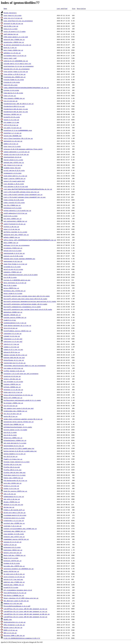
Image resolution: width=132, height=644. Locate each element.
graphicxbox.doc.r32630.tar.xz (15, 411)
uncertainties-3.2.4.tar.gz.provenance (19, 66)
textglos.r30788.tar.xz (13, 114)
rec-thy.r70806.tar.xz (12, 205)
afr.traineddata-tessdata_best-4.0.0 (18, 590)
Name (5, 9)
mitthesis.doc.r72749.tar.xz (15, 291)
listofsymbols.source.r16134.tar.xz (17, 331)
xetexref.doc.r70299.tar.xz (14, 39)
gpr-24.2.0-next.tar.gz (13, 414)
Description (81, 9)
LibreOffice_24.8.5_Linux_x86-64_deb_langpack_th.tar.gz (25, 617)
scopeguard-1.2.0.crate (13, 173)
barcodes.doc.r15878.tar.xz (14, 566)
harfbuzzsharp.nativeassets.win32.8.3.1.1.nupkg (22, 400)
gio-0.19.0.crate (10, 435)
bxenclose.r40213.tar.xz (13, 550)
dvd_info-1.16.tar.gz (12, 499)
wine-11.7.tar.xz (10, 47)
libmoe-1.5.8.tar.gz (11, 347)
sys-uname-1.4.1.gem (11, 122)
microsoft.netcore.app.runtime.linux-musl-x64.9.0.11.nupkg (27, 296)
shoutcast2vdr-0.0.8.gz (13, 157)
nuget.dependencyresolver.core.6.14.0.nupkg (21, 275)
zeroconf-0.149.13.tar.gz (13, 23)
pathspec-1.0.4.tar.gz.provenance (17, 245)
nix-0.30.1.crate (10, 277)
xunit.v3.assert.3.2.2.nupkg (15, 31)
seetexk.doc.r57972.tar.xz (14, 162)
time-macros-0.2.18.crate (13, 93)
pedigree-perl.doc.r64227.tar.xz (16, 235)
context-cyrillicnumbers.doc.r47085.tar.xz (20, 529)
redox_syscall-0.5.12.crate (14, 203)
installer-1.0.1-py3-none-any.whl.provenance (21, 374)
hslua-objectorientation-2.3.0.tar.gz (18, 395)
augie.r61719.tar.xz (11, 571)
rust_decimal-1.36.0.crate (14, 184)
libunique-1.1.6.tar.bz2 (13, 339)
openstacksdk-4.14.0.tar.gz (14, 253)
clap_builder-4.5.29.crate (14, 534)
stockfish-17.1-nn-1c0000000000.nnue (18, 130)
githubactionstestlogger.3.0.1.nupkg (18, 427)
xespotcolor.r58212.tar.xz (14, 42)
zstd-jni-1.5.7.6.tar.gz (13, 18)
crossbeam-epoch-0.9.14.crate (15, 515)
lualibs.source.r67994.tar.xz (15, 317)
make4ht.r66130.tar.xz (12, 315)
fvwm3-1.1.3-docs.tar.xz (13, 459)
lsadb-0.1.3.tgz (10, 320)
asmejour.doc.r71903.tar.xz (14, 582)
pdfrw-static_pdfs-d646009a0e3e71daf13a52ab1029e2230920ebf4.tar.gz (30, 240)
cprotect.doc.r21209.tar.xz (14, 523)
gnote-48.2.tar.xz (11, 416)
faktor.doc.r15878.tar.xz (13, 478)
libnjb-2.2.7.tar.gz (11, 344)
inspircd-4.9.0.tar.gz (12, 376)
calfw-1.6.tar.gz (10, 545)
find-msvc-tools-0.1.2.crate (15, 475)
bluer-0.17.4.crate (11, 558)
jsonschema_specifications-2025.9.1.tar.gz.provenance (25, 366)
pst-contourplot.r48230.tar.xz (15, 221)
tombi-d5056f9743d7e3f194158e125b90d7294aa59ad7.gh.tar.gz (26, 88)
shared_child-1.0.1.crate (13, 160)
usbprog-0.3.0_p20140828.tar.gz (16, 61)
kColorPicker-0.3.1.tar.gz (14, 360)
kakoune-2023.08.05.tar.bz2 (14, 358)
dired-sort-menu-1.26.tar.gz (15, 513)
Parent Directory (10, 13)
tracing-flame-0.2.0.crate (14, 80)
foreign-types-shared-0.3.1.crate (17, 462)
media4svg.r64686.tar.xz (13, 312)
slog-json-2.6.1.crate (12, 146)
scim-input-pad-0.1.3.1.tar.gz (15, 176)
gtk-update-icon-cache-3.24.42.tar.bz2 (19, 408)
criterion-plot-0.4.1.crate (14, 518)
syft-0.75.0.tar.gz (11, 125)
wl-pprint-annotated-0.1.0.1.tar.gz (17, 45)
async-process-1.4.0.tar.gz (14, 577)
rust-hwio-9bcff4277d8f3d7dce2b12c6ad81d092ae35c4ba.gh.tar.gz (28, 189)
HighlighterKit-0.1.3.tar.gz (15, 622)
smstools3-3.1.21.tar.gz (13, 141)
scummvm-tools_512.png (12, 168)
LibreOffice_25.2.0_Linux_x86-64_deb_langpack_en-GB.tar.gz (27, 614)
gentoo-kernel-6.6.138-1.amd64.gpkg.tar (19, 448)
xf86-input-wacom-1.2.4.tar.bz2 (16, 37)
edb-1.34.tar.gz (10, 494)
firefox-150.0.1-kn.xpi (13, 470)
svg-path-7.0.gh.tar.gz (13, 128)
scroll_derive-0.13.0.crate (14, 170)
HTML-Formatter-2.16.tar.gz (14, 625)
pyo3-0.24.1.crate (11, 216)
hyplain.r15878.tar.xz (12, 384)
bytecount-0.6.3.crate (12, 547)
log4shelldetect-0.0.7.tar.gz (15, 323)
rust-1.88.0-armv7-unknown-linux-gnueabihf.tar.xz (23, 194)
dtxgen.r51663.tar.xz (12, 502)
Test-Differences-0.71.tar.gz (15, 593)
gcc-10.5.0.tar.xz (11, 456)
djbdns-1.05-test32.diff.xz (14, 510)
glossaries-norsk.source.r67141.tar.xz (19, 422)
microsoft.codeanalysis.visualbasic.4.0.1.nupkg (22, 307)
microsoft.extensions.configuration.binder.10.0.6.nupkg (25, 304)
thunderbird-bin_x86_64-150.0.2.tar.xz (19, 104)
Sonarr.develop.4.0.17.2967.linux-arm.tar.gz (21, 598)
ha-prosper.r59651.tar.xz (13, 403)
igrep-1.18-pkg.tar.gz (12, 379)
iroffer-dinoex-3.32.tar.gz (14, 371)
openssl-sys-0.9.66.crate (13, 256)
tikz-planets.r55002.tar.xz (14, 98)
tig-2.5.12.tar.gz (11, 101)
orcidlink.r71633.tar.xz (13, 248)
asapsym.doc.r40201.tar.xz (14, 585)
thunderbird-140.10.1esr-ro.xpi (16, 109)
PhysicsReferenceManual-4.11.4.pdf (17, 606)
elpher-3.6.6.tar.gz (11, 488)
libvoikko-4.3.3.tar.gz (13, 333)
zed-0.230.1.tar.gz (11, 26)
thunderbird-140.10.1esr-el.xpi (16, 112)
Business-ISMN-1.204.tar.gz (14, 635)
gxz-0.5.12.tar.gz (11, 406)
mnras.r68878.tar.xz (11, 288)
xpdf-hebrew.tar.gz (11, 34)
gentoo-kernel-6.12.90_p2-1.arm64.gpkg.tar (20, 451)
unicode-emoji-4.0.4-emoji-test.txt (17, 64)
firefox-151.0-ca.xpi (12, 467)
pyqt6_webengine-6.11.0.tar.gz (15, 213)
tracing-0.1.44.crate (12, 82)
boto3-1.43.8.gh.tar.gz (13, 553)
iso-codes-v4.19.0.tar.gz (13, 368)
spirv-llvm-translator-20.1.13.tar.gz (18, 138)
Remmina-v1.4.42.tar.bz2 (13, 603)
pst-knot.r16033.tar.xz (13, 219)
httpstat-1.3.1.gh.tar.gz (13, 390)
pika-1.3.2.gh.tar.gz (12, 229)
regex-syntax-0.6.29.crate (14, 200)
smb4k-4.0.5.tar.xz (11, 144)
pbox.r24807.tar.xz (11, 243)
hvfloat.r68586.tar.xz (12, 387)
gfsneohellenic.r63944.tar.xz (15, 440)
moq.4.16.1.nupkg (10, 285)
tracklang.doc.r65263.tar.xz (15, 77)
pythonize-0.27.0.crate (13, 208)
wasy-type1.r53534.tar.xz (13, 50)
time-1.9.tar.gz (10, 96)
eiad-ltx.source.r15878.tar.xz (15, 491)
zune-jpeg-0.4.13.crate (13, 15)
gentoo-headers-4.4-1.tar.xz (15, 454)
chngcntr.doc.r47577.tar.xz (14, 537)
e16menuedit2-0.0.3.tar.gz (14, 496)
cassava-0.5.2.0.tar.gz (13, 542)
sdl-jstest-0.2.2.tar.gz (13, 165)
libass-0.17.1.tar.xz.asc (13, 349)
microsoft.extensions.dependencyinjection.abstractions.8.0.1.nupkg (30, 301)
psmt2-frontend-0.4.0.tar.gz (15, 224)
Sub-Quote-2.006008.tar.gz (14, 595)
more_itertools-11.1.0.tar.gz (15, 283)
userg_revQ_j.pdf (10, 58)
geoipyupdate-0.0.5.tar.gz (14, 446)
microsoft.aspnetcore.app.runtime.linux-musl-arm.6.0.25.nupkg (28, 309)
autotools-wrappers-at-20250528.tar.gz (19, 569)
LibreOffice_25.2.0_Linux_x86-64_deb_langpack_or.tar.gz (25, 611)
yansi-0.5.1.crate (11, 29)
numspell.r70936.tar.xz (13, 272)
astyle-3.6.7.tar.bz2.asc (13, 579)
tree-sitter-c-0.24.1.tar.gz (15, 74)
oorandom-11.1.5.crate (12, 267)
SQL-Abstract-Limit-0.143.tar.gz (16, 601)
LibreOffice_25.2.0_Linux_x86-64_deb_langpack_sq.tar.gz (25, 609)
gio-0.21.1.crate (10, 432)
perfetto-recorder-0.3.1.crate (15, 232)
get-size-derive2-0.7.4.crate (15, 443)
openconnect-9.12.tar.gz (13, 261)
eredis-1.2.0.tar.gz (11, 486)
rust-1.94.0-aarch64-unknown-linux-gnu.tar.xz (21, 192)
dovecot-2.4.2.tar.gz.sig (13, 505)
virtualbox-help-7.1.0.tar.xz (15, 56)
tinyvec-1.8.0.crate (11, 90)
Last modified (62, 9)
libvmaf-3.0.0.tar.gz (12, 336)
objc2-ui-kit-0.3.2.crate (13, 269)
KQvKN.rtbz (8, 619)
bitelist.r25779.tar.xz (13, 561)
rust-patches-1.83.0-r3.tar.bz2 (16, 186)
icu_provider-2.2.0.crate (13, 382)
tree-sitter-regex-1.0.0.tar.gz (16, 72)
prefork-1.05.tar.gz (11, 227)
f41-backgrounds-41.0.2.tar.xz (15, 480)
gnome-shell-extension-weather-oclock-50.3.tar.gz (23, 419)
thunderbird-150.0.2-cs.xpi (14, 106)
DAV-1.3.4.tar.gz (10, 633)
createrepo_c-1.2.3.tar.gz (14, 521)
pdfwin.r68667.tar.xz (12, 237)
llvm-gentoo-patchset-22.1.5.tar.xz (17, 325)
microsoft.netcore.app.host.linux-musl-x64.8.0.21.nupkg (25, 299)
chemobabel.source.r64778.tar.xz (16, 539)
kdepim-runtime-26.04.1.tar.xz (15, 355)
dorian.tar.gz (9, 507)
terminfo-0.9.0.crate (12, 117)
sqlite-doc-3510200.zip (13, 136)
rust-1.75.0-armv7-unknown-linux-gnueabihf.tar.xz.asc (25, 197)
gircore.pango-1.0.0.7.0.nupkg (15, 430)
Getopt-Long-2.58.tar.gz (13, 627)
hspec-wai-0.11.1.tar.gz (13, 392)
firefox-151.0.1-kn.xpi (13, 464)
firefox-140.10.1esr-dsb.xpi (15, 472)
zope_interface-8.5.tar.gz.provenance (18, 21)
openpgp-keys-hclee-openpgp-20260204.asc (19, 259)
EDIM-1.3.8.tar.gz (11, 630)
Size (74, 9)
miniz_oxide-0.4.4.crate (13, 293)
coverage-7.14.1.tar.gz (13, 526)
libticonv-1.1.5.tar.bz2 (13, 341)
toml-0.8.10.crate (11, 85)
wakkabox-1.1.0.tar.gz (12, 53)
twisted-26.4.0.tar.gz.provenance (17, 69)
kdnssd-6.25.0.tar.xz (12, 352)
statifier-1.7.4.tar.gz (13, 133)
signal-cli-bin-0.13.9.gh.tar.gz (16, 154)
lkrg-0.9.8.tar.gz (11, 328)
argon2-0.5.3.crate (11, 587)
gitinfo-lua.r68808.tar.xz (14, 424)
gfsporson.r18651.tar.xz (13, 438)
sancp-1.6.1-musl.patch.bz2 (14, 181)
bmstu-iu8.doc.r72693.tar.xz (15, 555)
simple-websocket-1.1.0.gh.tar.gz (17, 152)
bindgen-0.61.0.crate (12, 563)
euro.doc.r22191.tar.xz (13, 483)
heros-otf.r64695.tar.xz (13, 398)
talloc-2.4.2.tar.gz (11, 120)
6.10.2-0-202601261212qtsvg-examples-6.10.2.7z (22, 638)
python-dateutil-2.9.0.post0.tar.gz (17, 211)
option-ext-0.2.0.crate (13, 251)
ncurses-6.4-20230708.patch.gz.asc (17, 280)
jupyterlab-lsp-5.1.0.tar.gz (15, 363)
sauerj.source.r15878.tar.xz (15, 178)
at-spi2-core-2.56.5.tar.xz (14, 574)
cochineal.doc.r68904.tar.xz (15, 531)
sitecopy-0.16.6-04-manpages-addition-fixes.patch (23, 149)
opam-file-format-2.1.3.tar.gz (15, 264)
